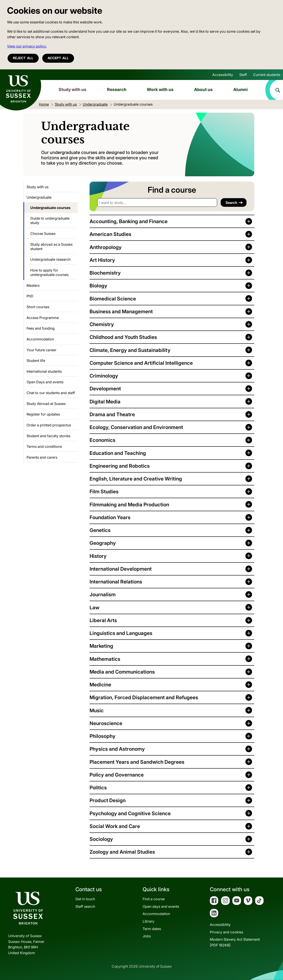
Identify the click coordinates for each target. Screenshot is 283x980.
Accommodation (40, 339)
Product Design (108, 800)
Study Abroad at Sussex (46, 404)
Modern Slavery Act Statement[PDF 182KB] (235, 942)
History (98, 556)
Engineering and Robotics (120, 466)
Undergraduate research (50, 259)
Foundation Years (110, 517)
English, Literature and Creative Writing (136, 479)
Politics (98, 787)
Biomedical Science (113, 299)
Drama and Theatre (112, 414)
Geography (103, 543)
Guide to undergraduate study (50, 220)
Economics (102, 440)
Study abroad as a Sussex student (52, 247)
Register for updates (43, 414)
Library (148, 921)
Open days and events (161, 906)
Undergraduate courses (50, 208)
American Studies (110, 234)
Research (117, 89)
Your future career (41, 350)
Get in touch (85, 899)
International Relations (116, 582)
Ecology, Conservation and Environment (136, 427)
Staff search (85, 906)
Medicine (100, 685)
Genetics (100, 530)
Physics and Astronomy (117, 749)
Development (105, 388)
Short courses (38, 307)
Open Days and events (45, 382)
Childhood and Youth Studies (123, 337)
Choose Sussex (43, 234)
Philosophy (102, 736)
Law (94, 607)
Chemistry (102, 324)
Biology (98, 286)
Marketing (101, 646)
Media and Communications (122, 672)
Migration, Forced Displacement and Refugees (144, 697)
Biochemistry (105, 273)
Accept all (58, 58)
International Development (121, 569)
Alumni (240, 89)
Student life (36, 361)
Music (97, 710)
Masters (33, 285)
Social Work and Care (115, 826)
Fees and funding (41, 328)
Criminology (104, 376)
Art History (102, 260)
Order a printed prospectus (49, 425)
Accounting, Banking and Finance (129, 221)
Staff (243, 75)
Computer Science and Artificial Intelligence (141, 363)
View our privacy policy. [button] (27, 46)
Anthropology (106, 247)
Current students (267, 75)
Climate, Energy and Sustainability (130, 350)
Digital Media (105, 402)
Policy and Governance (117, 775)
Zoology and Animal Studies (122, 852)
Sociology (101, 839)
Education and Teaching (118, 453)
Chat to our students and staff (51, 393)
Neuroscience (106, 723)
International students (44, 371)
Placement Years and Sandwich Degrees (137, 762)
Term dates (152, 929)
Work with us (160, 89)
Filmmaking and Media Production (129, 504)
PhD (30, 296)
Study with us (73, 89)
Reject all (23, 58)
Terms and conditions (44, 446)
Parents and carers (42, 457)
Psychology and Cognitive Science (130, 813)
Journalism (103, 594)
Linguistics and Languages (121, 633)
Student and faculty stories (48, 436)
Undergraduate (39, 197)
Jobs (147, 936)
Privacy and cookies (227, 932)
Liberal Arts (103, 620)
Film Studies (104, 491)
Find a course (154, 899)
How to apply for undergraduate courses (49, 272)
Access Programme (43, 318)
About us (203, 89)
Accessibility (223, 75)
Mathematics (105, 659)
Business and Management (121, 311)
